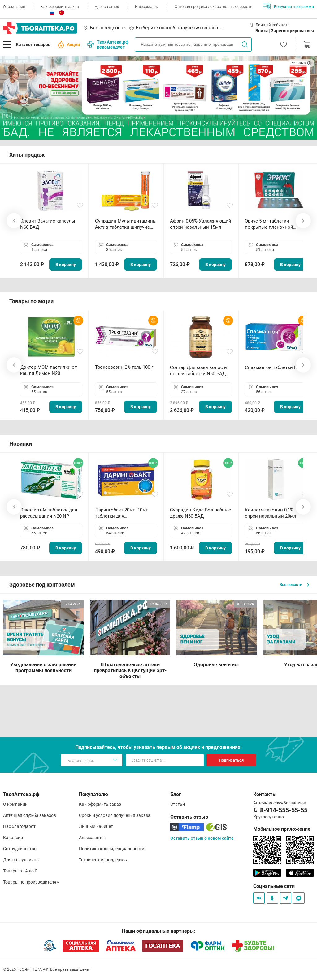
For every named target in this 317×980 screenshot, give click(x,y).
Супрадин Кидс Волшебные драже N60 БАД (200, 513)
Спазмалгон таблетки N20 (274, 367)
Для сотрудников (21, 860)
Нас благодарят (19, 826)
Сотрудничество (20, 849)
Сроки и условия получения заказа (115, 815)
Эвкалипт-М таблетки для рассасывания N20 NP (49, 513)
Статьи (178, 804)
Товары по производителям (31, 882)
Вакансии (13, 838)
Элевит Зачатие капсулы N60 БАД (48, 224)
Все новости (294, 585)
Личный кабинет (96, 826)
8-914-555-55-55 (284, 810)
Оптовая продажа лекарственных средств (213, 7)
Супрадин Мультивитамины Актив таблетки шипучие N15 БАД (126, 224)
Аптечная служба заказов (30, 815)
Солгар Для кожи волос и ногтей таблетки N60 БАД (198, 371)
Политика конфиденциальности (112, 849)
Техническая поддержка (104, 860)
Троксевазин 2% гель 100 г (124, 367)
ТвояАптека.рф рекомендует (108, 45)
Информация (147, 7)
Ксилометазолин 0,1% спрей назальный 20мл (271, 513)
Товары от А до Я (20, 871)
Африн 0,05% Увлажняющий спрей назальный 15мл (201, 224)
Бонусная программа (288, 6)
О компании (14, 7)
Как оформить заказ (60, 7)
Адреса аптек (107, 7)
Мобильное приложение (282, 829)
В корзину (66, 265)
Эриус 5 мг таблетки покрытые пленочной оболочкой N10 (269, 224)
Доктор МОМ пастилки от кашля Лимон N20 (48, 370)
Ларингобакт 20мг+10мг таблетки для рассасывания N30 (121, 513)
